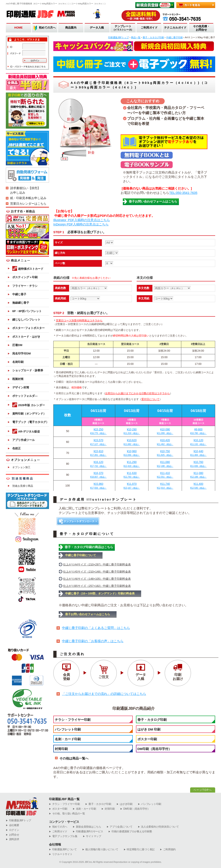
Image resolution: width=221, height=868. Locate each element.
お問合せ (13, 835)
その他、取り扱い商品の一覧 (67, 814)
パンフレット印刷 (68, 729)
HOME (18, 28)
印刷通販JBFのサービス (88, 832)
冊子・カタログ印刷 (152, 720)
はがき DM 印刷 (149, 729)
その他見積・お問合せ (201, 28)
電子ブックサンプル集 (63, 836)
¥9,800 (199, 431)
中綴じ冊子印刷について (81, 555)
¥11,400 (199, 486)
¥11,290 (132, 464)
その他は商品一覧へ (74, 758)
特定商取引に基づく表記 (139, 850)
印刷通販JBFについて (63, 850)
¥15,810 (98, 453)
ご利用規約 (168, 850)
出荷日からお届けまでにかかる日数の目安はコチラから (137, 393)
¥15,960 (98, 486)
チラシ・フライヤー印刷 (73, 720)
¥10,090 (165, 431)
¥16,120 (98, 464)
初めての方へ (47, 28)
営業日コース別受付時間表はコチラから (79, 321)
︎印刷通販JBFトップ (18, 821)
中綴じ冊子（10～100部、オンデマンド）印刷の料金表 (100, 593)
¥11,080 (165, 464)
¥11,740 (165, 486)
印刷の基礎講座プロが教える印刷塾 (130, 832)
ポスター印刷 (147, 739)
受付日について (150, 399)
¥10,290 (132, 431)
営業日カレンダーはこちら (28, 204)
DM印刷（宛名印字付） (155, 749)
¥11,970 (132, 486)
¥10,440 (199, 453)
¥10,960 (132, 453)
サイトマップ (92, 836)
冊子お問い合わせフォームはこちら (153, 201)
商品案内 (71, 28)
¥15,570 (98, 442)
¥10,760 (199, 464)
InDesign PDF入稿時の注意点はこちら (81, 224)
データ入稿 (97, 28)
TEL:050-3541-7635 (183, 193)
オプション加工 (21, 467)
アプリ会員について (120, 827)
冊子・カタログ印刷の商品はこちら (89, 547)
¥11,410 (165, 475)
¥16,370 (98, 475)
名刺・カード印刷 (68, 739)
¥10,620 (132, 442)
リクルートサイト (61, 854)
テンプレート (123, 28)
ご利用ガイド (149, 28)
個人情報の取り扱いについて (100, 850)
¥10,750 (165, 453)
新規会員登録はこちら (87, 827)
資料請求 (13, 839)
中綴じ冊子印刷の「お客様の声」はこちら (93, 641)
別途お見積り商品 (23, 486)
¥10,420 (165, 442)
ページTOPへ (203, 790)
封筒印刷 (61, 749)
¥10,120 (199, 442)
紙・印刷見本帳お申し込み (28, 198)
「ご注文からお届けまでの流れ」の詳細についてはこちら (104, 694)
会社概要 (13, 825)
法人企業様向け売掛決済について (158, 827)
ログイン (13, 830)
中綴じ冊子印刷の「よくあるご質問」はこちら (96, 628)
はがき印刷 (124, 804)
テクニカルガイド (175, 28)
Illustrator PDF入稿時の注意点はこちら (82, 220)
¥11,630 (132, 475)
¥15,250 (98, 431)
